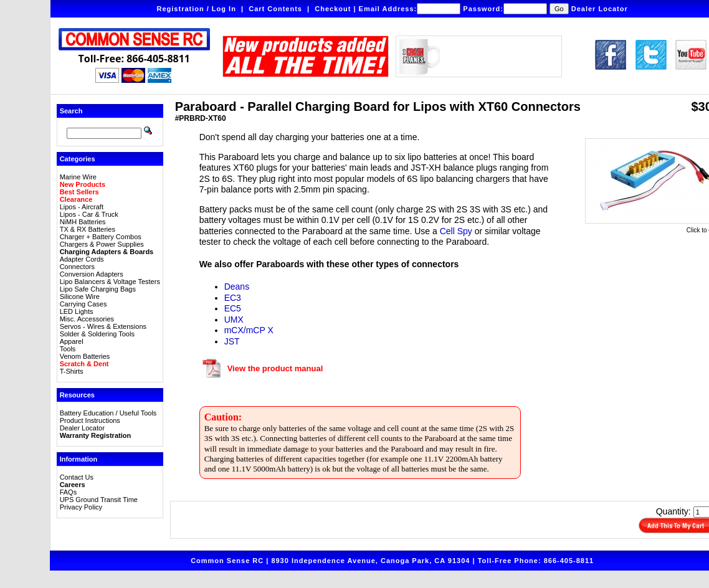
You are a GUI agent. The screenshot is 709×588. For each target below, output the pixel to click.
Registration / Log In (197, 9)
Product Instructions (90, 420)
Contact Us (77, 477)
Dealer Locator (600, 9)
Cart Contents (275, 9)
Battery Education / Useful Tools (108, 413)
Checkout (333, 9)
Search (71, 111)
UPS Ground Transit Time (99, 500)
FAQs (69, 492)
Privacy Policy (81, 507)
